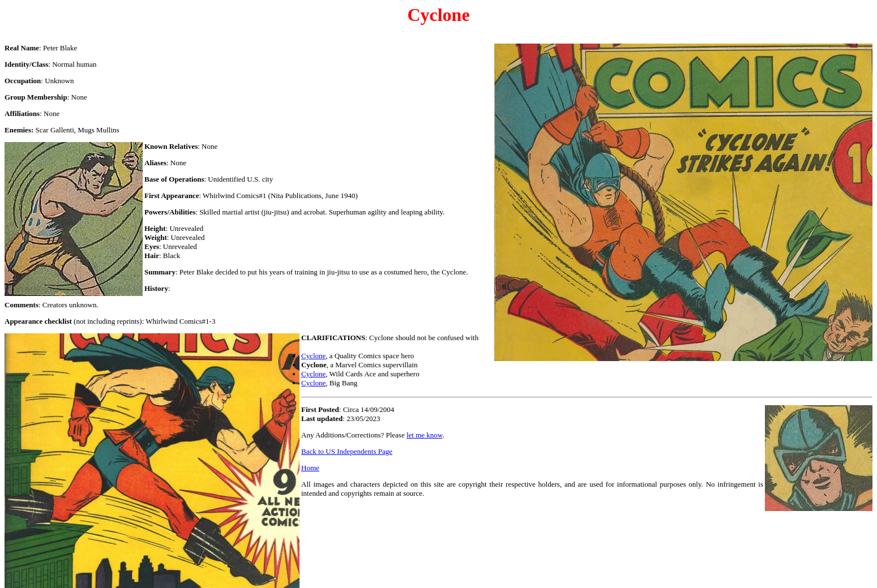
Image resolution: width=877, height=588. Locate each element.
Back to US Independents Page (347, 451)
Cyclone (313, 356)
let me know (424, 435)
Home (310, 468)
